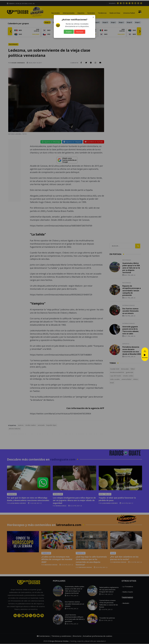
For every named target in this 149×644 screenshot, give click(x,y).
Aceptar (69, 32)
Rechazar (80, 32)
